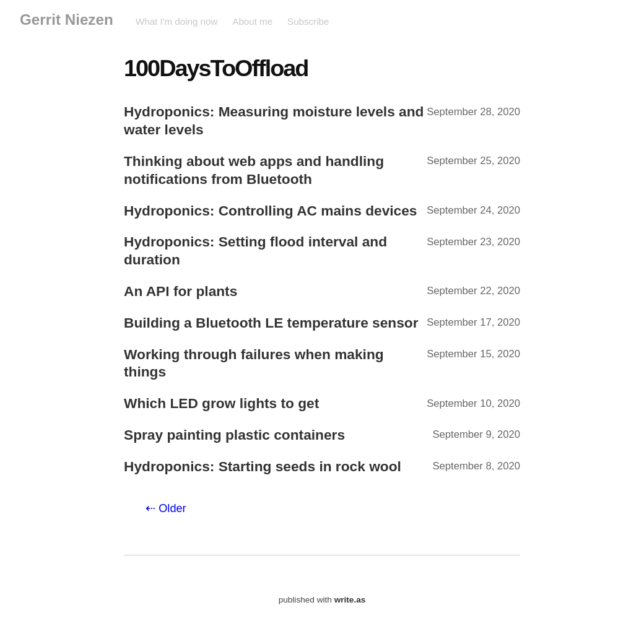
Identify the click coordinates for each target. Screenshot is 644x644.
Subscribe (308, 21)
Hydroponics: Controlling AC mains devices (270, 211)
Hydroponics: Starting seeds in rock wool (263, 466)
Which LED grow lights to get (221, 403)
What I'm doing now (176, 21)
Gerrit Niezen (67, 20)
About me (252, 21)
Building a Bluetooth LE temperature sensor (271, 323)
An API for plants (181, 291)
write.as (350, 600)
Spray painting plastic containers (234, 435)
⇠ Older (166, 508)
